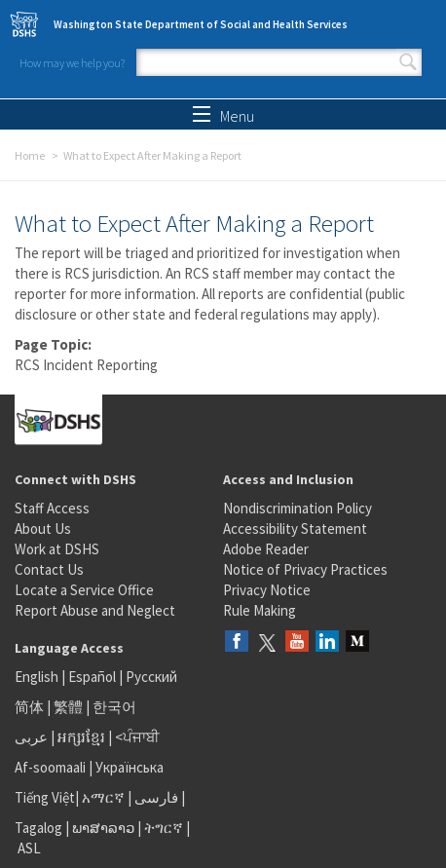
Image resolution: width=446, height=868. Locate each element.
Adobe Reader (266, 549)
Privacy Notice (267, 590)
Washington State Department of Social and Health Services (201, 24)
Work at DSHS (57, 549)
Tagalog (38, 828)
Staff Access (52, 508)
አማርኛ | (107, 797)
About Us (43, 528)
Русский (151, 677)
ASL (29, 848)
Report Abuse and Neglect (95, 610)
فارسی (155, 797)
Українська (130, 767)
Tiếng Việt (45, 797)
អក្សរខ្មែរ (81, 737)
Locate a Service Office (84, 590)
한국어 (114, 707)
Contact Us (49, 569)
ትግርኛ (164, 828)
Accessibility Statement (295, 528)
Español (92, 677)
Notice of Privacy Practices (305, 569)
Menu (223, 116)
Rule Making (260, 610)
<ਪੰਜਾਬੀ (137, 737)
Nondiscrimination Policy (297, 508)
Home (30, 155)
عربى (31, 737)
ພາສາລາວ (103, 828)
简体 (29, 707)
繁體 (70, 707)
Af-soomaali (50, 767)
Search (408, 62)
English (38, 677)
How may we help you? (72, 63)
